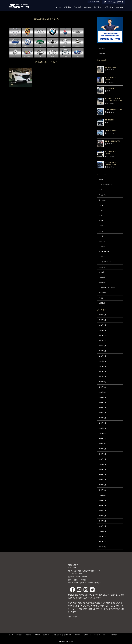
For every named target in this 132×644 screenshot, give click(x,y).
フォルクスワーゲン (106, 184)
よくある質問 (57, 635)
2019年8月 (102, 454)
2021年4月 (102, 366)
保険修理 (102, 54)
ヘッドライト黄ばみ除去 (107, 288)
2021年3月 (102, 371)
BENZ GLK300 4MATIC (113, 141)
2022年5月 (102, 320)
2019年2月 (102, 480)
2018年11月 (103, 490)
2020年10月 (103, 392)
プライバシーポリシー (101, 635)
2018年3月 (102, 531)
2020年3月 (102, 418)
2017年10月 (103, 547)
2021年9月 (102, 346)
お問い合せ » (72, 617)
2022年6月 (102, 315)
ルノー (101, 221)
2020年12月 (103, 382)
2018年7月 (102, 511)
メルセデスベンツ (105, 262)
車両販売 (102, 282)
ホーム (11, 635)
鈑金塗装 (102, 48)
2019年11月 (103, 439)
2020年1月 (102, 428)
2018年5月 (102, 521)
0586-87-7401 (77, 574)
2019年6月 (102, 464)
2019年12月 (103, 433)
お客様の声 (103, 293)
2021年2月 (102, 377)
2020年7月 (102, 402)
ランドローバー (104, 252)
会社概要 (77, 635)
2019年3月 (102, 475)
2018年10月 (103, 495)
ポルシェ (102, 267)
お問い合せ (87, 635)
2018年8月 (102, 506)
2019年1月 (102, 485)
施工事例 (102, 303)
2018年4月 (102, 526)
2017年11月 (103, 542)
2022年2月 (102, 330)
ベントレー (103, 205)
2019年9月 (102, 449)
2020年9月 (102, 397)
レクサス (102, 215)
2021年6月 (102, 361)
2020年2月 (102, 423)
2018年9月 (102, 500)
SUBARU (102, 241)
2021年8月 (102, 351)
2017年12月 (103, 536)
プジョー (102, 246)
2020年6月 (102, 408)
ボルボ (101, 231)
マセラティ (103, 195)
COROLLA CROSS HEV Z (114, 109)
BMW (101, 226)
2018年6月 (102, 516)
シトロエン (103, 200)
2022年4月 (102, 325)
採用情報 (114, 635)
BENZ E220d (109, 120)
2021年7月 (102, 356)
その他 (101, 298)
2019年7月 (102, 459)
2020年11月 (103, 387)
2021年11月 (103, 341)
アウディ (102, 210)
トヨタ (101, 257)
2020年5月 (102, 413)
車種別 (101, 179)
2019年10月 (103, 444)
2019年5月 (102, 469)
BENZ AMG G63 (110, 67)
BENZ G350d (109, 88)
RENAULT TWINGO (112, 131)
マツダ (101, 236)
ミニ (100, 190)
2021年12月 (103, 335)
